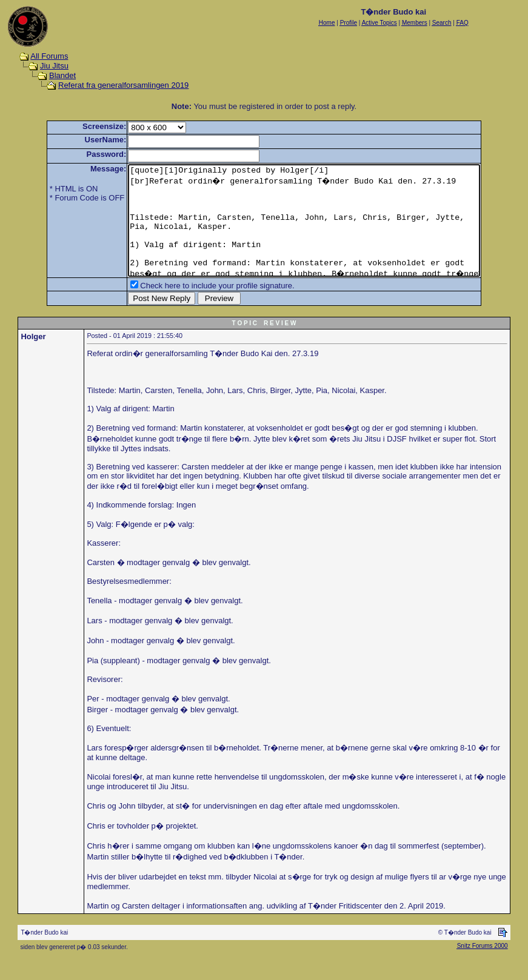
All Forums (49, 56)
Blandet (62, 75)
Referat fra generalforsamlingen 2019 (123, 85)
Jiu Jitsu (54, 66)
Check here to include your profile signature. (196, 307)
